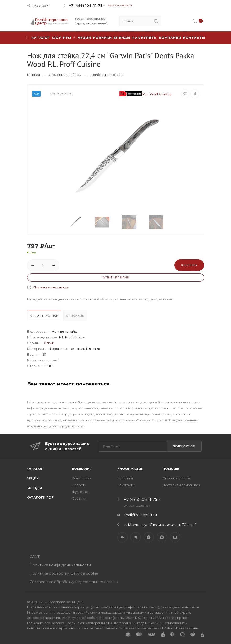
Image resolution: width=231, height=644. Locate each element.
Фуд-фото (80, 492)
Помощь (171, 469)
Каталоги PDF (40, 497)
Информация (130, 469)
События (79, 498)
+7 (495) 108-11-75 (86, 5)
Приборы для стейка (107, 75)
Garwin (49, 343)
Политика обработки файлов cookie (64, 573)
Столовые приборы (65, 75)
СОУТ (35, 557)
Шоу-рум (62, 38)
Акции (33, 478)
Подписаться (184, 446)
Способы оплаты (177, 478)
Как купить (145, 38)
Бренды (122, 38)
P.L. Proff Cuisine (146, 94)
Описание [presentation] (75, 316)
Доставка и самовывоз (51, 287)
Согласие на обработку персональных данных (74, 582)
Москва (40, 6)
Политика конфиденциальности (60, 565)
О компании (82, 478)
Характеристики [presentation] (44, 316)
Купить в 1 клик (116, 277)
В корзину (189, 265)
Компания (170, 38)
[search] (156, 21)
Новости (79, 485)
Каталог (35, 469)
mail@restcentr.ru (141, 515)
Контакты (194, 38)
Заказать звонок (120, 5)
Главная (34, 75)
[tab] (45, 317)
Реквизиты (126, 485)
